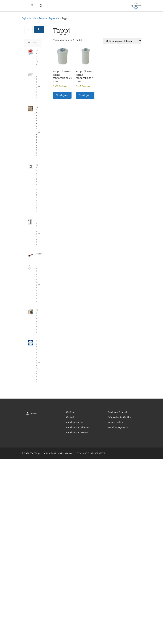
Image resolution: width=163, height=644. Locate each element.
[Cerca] (39, 29)
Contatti (70, 417)
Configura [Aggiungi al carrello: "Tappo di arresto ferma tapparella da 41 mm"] (85, 95)
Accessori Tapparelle (49, 18)
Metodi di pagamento (118, 427)
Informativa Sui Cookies (119, 417)
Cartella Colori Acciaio (77, 432)
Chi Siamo (71, 412)
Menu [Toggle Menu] (32, 43)
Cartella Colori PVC (76, 422)
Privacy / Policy (115, 422)
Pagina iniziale (29, 18)
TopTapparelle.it (39, 453)
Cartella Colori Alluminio (78, 427)
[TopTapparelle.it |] (136, 5)
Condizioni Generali (117, 412)
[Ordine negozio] (122, 41)
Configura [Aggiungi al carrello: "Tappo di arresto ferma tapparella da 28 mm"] (62, 95)
